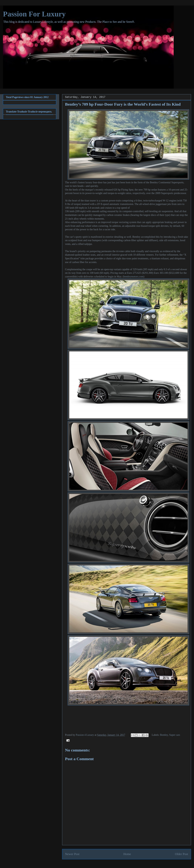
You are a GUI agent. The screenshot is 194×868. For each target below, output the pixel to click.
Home (127, 854)
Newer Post (72, 854)
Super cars (175, 735)
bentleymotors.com (134, 277)
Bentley (164, 735)
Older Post (182, 854)
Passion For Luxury (34, 14)
